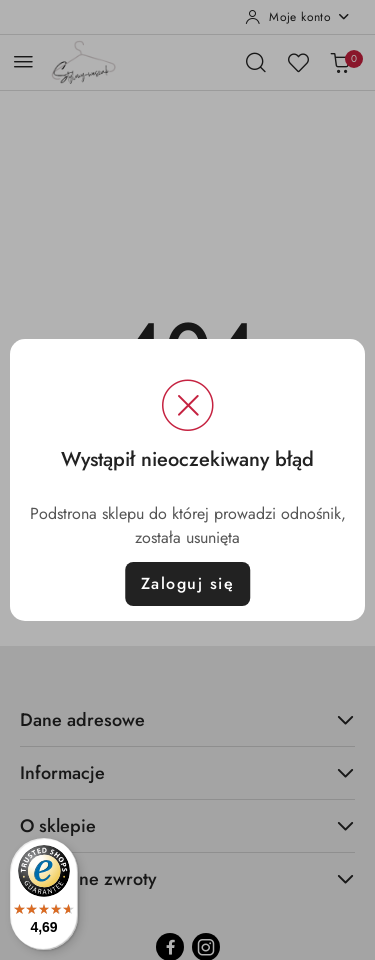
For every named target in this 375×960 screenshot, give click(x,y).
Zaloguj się (188, 583)
